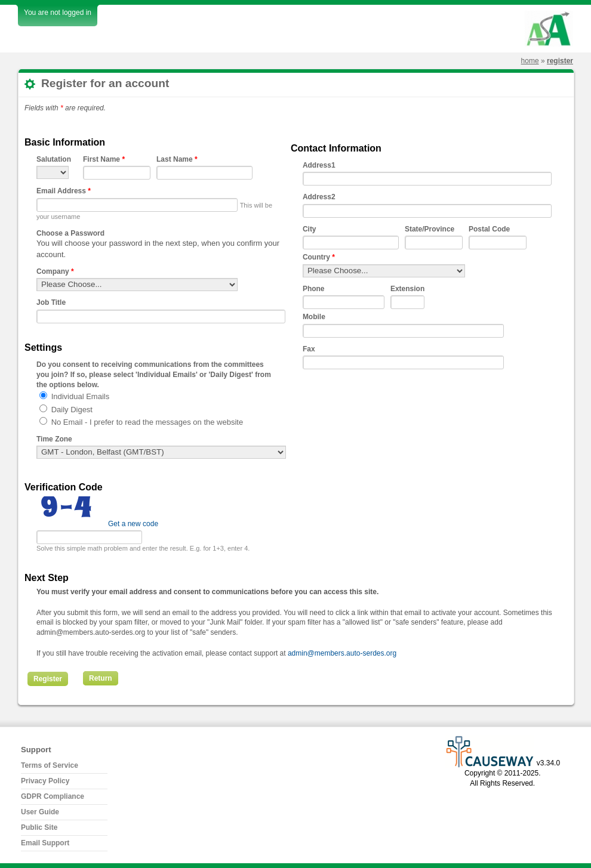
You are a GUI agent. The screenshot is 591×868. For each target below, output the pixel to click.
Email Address (64, 191)
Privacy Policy (45, 781)
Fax (309, 349)
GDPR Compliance (53, 796)
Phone (314, 289)
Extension (407, 289)
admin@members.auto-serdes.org (342, 653)
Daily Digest (72, 410)
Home (530, 61)
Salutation (54, 159)
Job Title (51, 302)
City (310, 229)
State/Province (430, 229)
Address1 (319, 165)
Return (101, 678)
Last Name (177, 159)
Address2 (319, 197)
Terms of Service (50, 765)
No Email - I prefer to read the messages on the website (147, 422)
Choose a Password (70, 233)
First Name (104, 159)
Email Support (45, 843)
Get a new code (133, 524)
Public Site (39, 827)
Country (319, 257)
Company (55, 271)
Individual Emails (81, 396)
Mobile (314, 317)
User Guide (40, 812)
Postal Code (489, 229)
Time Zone (54, 439)
